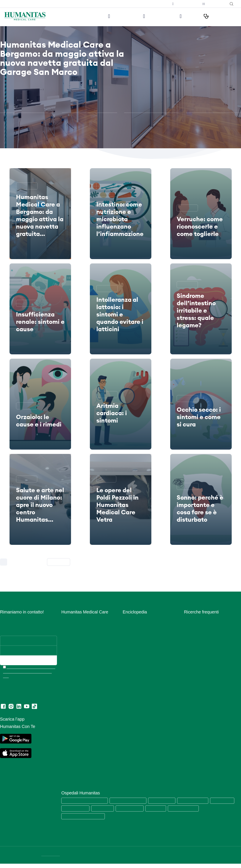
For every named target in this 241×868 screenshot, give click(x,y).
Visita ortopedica (196, 644)
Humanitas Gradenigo (160, 808)
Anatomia (129, 625)
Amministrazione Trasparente (82, 700)
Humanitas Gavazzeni (103, 808)
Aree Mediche (71, 644)
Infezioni (129, 644)
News (65, 682)
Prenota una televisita (182, 4)
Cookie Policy (71, 724)
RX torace (191, 675)
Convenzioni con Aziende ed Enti (84, 694)
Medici (184, 16)
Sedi (64, 631)
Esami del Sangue (135, 631)
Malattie (128, 656)
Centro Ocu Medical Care (79, 669)
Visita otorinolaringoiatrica (202, 650)
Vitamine (129, 725)
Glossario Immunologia (139, 638)
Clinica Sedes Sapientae (215, 808)
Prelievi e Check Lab (76, 650)
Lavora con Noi (72, 625)
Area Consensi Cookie (77, 736)
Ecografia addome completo (204, 669)
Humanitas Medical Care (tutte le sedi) (86, 800)
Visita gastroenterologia (201, 656)
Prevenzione (132, 669)
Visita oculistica (195, 638)
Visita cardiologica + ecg (201, 625)
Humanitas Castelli (74, 808)
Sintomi (128, 694)
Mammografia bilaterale (201, 682)
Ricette (128, 688)
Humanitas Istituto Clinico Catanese (84, 816)
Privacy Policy (71, 730)
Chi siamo (68, 619)
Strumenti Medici (135, 707)
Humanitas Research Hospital (131, 800)
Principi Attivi (132, 682)
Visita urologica (195, 663)
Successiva (60, 562)
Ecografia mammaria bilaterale (205, 688)
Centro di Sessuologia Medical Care (86, 675)
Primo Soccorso (134, 675)
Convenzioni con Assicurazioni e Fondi (88, 688)
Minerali (128, 663)
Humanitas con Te (213, 4)
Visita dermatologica (198, 619)
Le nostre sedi (110, 16)
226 (40, 562)
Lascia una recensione (77, 772)
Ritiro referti (70, 766)
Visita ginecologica (197, 631)
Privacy (67, 717)
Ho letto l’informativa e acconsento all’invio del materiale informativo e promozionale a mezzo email (29, 672)
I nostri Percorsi (218, 16)
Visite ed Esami (150, 16)
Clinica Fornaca (187, 808)
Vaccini (128, 719)
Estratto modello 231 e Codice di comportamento (84, 751)
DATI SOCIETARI (51, 855)
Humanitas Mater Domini (197, 800)
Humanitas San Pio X (166, 800)
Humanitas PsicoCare (76, 656)
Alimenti (128, 619)
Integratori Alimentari (137, 650)
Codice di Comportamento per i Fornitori (90, 760)
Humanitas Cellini (132, 808)
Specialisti (130, 700)
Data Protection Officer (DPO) (82, 743)
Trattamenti (131, 713)
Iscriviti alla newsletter (151, 4)
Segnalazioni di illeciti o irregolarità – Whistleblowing (87, 709)
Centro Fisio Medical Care (79, 663)
